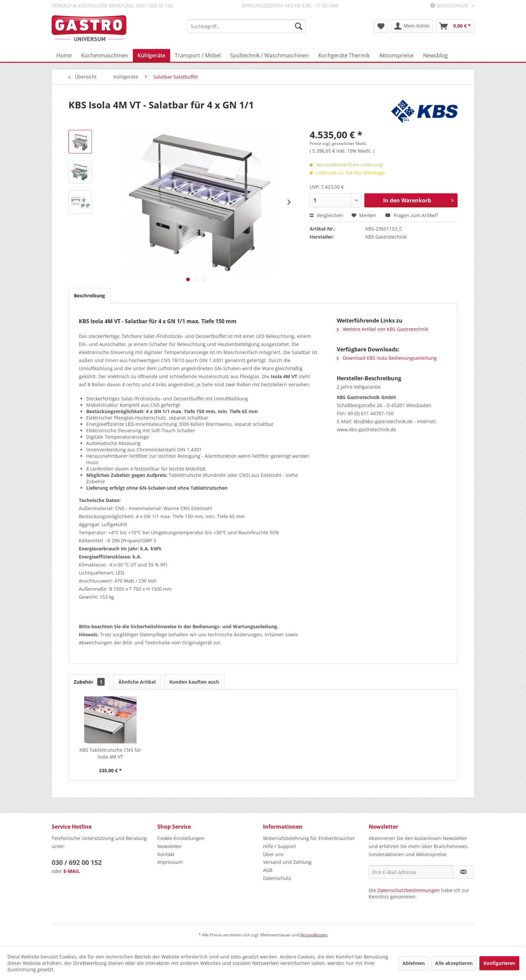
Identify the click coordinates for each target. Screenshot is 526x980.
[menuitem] (246, 26)
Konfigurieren (499, 963)
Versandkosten (314, 935)
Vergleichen (326, 215)
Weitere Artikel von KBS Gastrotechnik (382, 329)
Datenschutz (277, 878)
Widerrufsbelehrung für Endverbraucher (309, 838)
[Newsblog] (435, 55)
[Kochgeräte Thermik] (344, 55)
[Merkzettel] (381, 26)
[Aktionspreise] (396, 55)
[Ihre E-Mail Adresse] (411, 872)
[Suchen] (299, 26)
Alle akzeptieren (454, 963)
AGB (268, 870)
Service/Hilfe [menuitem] (450, 6)
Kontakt (166, 854)
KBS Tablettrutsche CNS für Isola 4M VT (110, 753)
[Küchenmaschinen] (105, 55)
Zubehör (89, 682)
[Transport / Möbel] (198, 55)
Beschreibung (89, 296)
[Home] (64, 55)
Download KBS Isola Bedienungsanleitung (387, 358)
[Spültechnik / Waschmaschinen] (270, 55)
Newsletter (170, 846)
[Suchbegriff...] (246, 26)
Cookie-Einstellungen (181, 838)
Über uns (273, 854)
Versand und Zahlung (287, 862)
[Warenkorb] (455, 26)
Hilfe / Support (279, 846)
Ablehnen (414, 963)
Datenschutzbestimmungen (409, 890)
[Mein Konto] (412, 26)
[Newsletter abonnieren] (463, 872)
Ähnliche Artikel (137, 682)
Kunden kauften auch (194, 682)
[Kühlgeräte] (151, 55)
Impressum (170, 862)
